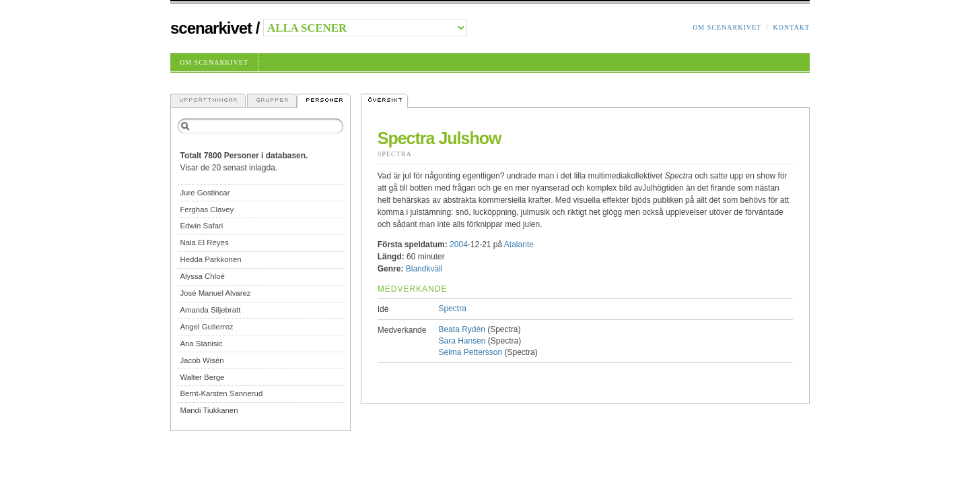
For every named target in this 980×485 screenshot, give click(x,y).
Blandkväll (424, 269)
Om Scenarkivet (727, 27)
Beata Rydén (461, 329)
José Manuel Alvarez (215, 293)
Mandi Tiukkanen (209, 410)
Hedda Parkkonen (210, 259)
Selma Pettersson (470, 352)
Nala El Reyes (204, 243)
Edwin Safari (201, 226)
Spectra (395, 154)
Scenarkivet (211, 28)
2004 (459, 245)
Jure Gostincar (205, 193)
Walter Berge (202, 377)
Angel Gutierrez (206, 327)
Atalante (519, 245)
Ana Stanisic (201, 344)
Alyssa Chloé (202, 276)
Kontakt (791, 27)
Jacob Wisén (202, 360)
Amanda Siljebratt (210, 310)
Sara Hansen (462, 341)
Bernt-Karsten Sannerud (221, 393)
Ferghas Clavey (207, 209)
